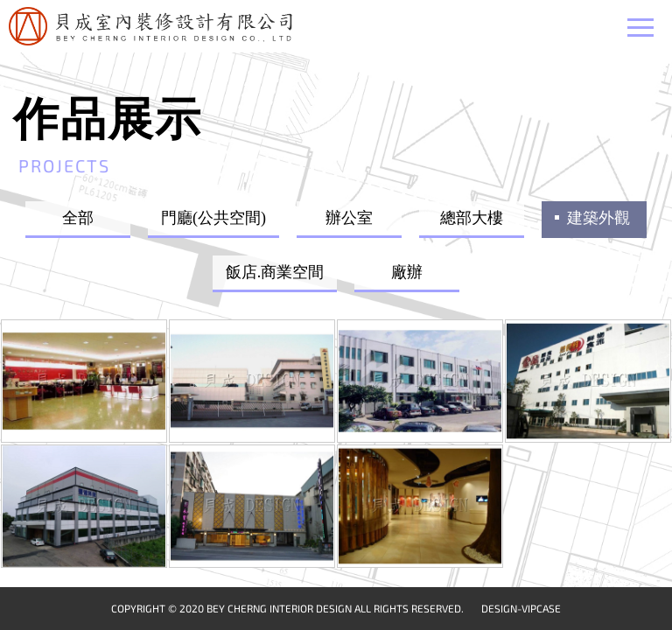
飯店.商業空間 (275, 272)
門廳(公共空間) (213, 218)
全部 (78, 218)
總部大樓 (472, 218)
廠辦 (407, 272)
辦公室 (349, 218)
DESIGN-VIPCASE (521, 608)
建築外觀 (598, 218)
